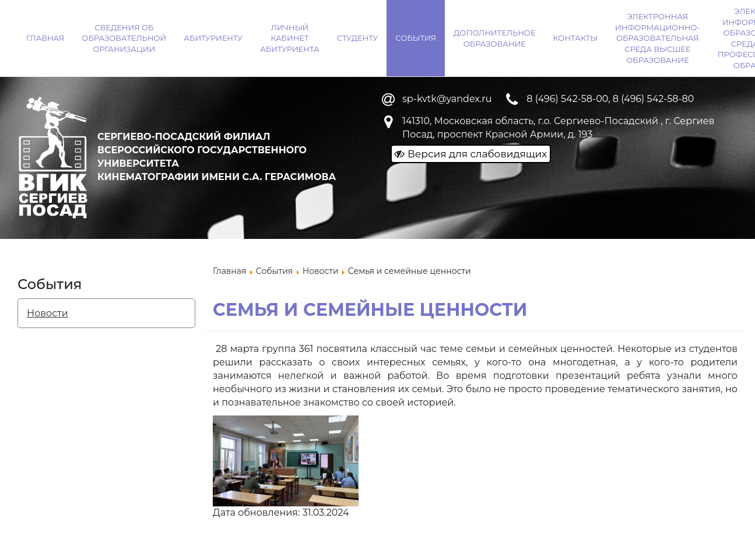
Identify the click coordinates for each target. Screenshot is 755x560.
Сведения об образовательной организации (124, 38)
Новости (48, 313)
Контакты (576, 38)
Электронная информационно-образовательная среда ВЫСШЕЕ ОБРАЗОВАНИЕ (658, 38)
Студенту (358, 38)
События (416, 38)
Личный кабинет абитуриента (290, 38)
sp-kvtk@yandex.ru (447, 99)
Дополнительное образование (494, 38)
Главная (45, 38)
